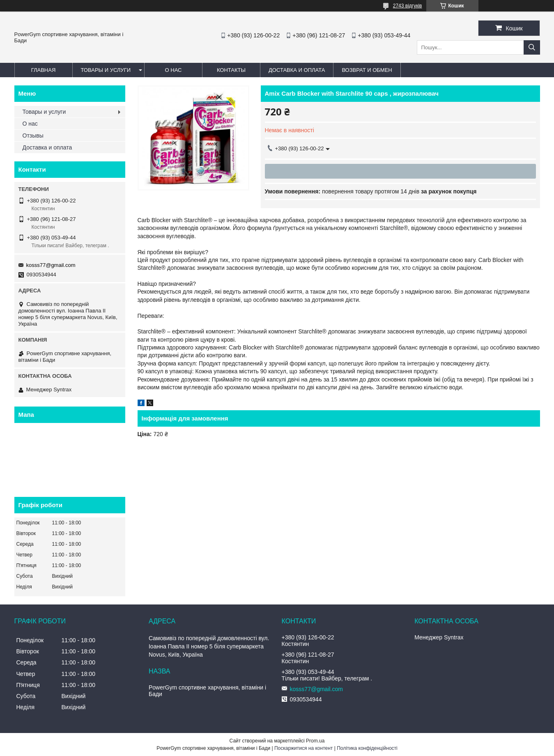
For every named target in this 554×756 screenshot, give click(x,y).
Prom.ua (315, 741)
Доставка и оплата (297, 70)
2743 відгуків (408, 6)
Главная (44, 70)
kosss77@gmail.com (51, 265)
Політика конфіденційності (367, 748)
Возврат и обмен (367, 70)
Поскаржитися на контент (303, 748)
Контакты (231, 70)
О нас (174, 70)
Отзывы (33, 136)
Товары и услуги (106, 70)
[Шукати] (532, 47)
